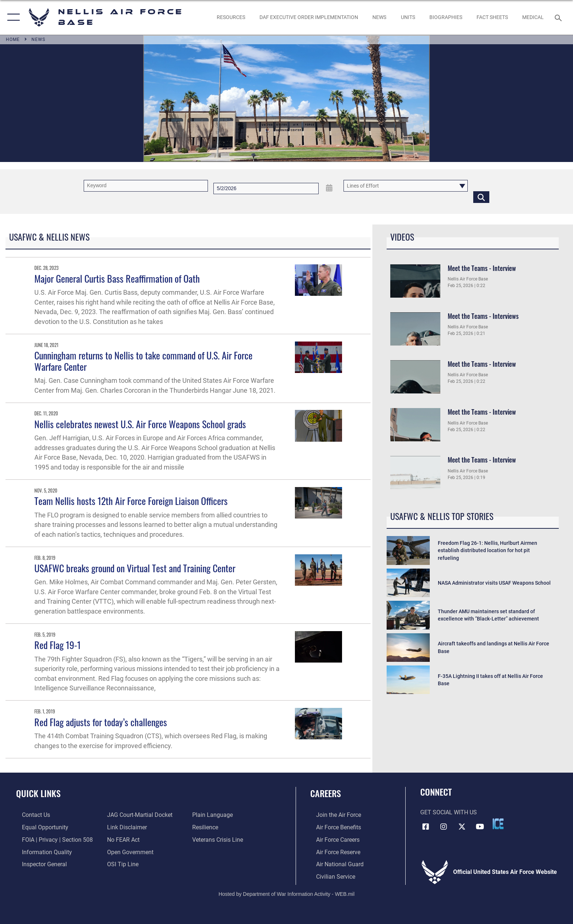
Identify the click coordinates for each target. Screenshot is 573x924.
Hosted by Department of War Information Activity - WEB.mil (286, 893)
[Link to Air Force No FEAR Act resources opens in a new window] (122, 839)
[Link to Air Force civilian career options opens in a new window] (330, 876)
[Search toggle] (559, 17)
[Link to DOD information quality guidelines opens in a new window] (41, 851)
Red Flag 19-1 (58, 645)
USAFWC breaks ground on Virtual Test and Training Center (135, 568)
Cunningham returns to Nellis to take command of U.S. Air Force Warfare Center (143, 361)
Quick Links (38, 793)
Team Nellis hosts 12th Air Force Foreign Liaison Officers (131, 501)
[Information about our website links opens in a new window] (125, 827)
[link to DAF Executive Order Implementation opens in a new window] (309, 17)
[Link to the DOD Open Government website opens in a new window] (128, 851)
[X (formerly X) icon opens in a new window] (462, 826)
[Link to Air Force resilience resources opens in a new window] (207, 827)
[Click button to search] (481, 197)
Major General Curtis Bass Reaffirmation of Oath (117, 278)
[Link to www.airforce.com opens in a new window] (333, 815)
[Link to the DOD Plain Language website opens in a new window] (214, 815)
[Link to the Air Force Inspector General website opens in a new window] (39, 864)
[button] (12, 17)
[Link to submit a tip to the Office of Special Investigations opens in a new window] (121, 864)
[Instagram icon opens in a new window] (444, 826)
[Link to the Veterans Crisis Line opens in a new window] (219, 839)
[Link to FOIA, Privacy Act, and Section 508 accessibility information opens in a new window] (52, 839)
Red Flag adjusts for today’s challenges (101, 722)
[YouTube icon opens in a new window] (480, 826)
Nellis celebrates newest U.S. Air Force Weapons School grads (140, 424)
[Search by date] (266, 188)
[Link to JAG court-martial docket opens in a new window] (138, 815)
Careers (326, 793)
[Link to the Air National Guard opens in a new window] (334, 864)
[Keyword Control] (146, 186)
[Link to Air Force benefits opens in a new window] (333, 827)
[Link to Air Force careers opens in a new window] (332, 839)
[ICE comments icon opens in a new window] (498, 824)
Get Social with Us (449, 812)
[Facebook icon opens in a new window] (426, 826)
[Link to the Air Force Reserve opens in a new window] (332, 851)
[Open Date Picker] (329, 188)
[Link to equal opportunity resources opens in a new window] (39, 827)
